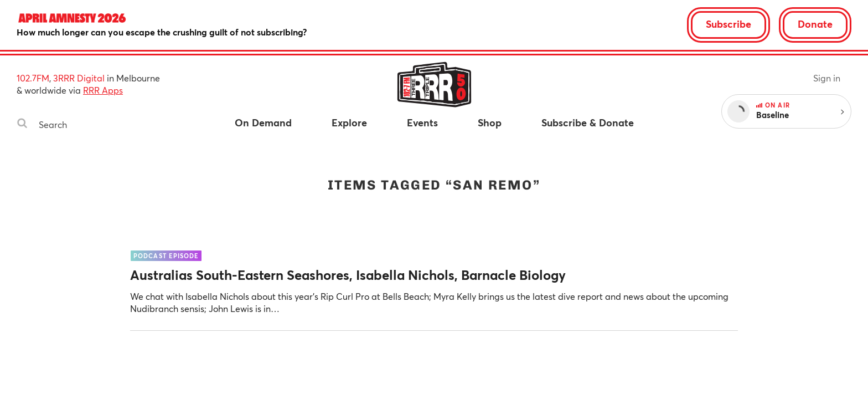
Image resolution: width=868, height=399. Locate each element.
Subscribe (728, 24)
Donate (815, 24)
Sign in (827, 78)
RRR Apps (103, 90)
